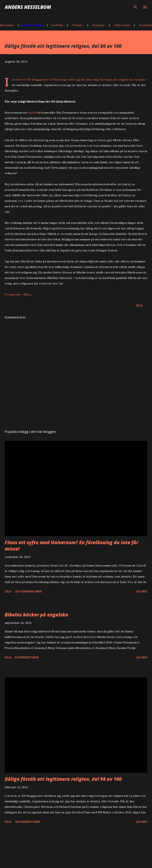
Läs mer (142, 591)
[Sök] (136, 7)
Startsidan (7, 25)
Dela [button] (139, 305)
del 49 (33, 113)
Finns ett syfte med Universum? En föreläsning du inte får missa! (71, 546)
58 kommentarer (28, 822)
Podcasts (99, 25)
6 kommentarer (27, 657)
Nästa (27, 294)
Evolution (146, 25)
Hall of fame (122, 25)
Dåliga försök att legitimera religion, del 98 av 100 (63, 779)
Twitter (78, 25)
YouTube (57, 25)
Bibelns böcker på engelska (36, 615)
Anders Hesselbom (28, 7)
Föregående (13, 294)
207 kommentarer (28, 591)
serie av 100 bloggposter (32, 80)
